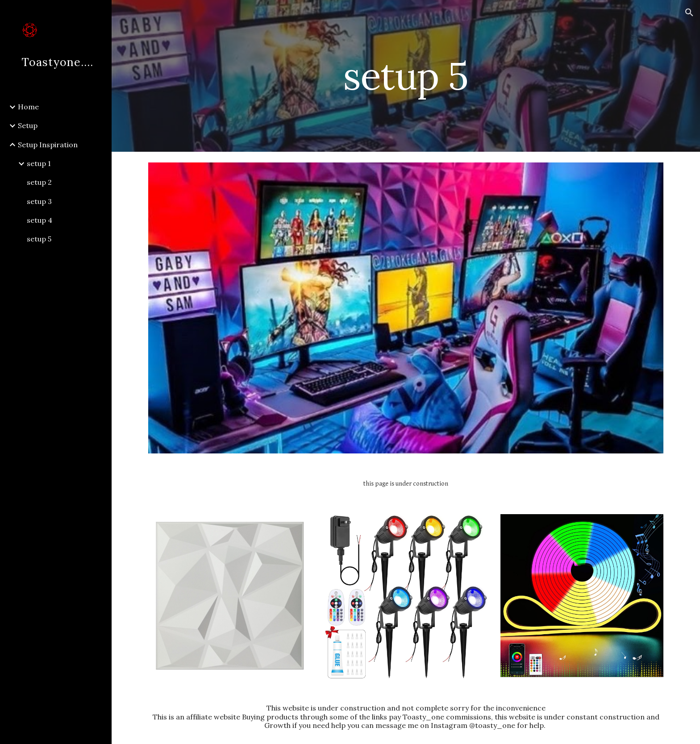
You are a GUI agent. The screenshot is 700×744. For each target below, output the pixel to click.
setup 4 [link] (40, 220)
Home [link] (28, 107)
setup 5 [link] (39, 239)
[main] (406, 76)
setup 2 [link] (39, 182)
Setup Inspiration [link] (48, 145)
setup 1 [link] (39, 163)
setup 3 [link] (39, 201)
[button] (689, 12)
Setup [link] (28, 125)
